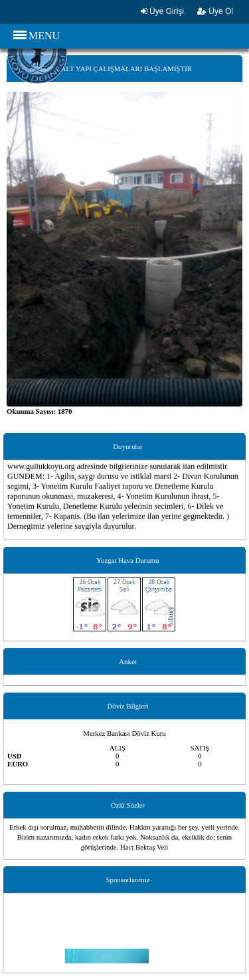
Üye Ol (215, 11)
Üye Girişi (162, 11)
